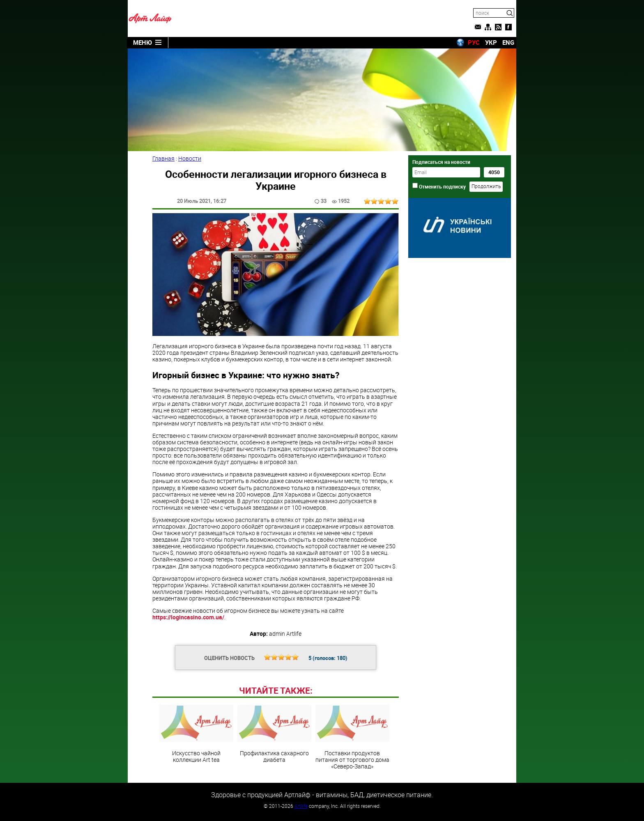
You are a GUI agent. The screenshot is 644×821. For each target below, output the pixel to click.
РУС (474, 42)
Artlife (301, 806)
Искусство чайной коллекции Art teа (196, 734)
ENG (508, 42)
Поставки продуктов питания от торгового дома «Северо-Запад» (352, 737)
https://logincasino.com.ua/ (188, 617)
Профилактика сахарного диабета (274, 734)
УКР (491, 42)
